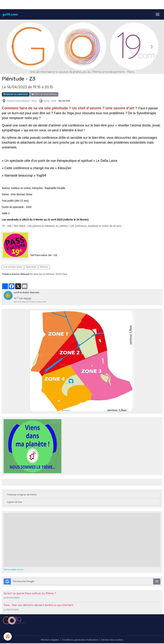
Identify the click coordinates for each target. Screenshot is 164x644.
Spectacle (31, 267)
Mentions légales (50, 640)
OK (157, 581)
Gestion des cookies (112, 640)
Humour (44, 267)
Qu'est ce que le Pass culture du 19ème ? (30, 593)
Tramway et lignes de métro (22, 495)
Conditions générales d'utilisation (80, 640)
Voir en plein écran (14, 570)
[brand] (10, 14)
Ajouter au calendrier (16, 94)
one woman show (13, 267)
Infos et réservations (44, 94)
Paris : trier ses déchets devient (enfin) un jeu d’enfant (38, 605)
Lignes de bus (15, 502)
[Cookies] (8, 637)
